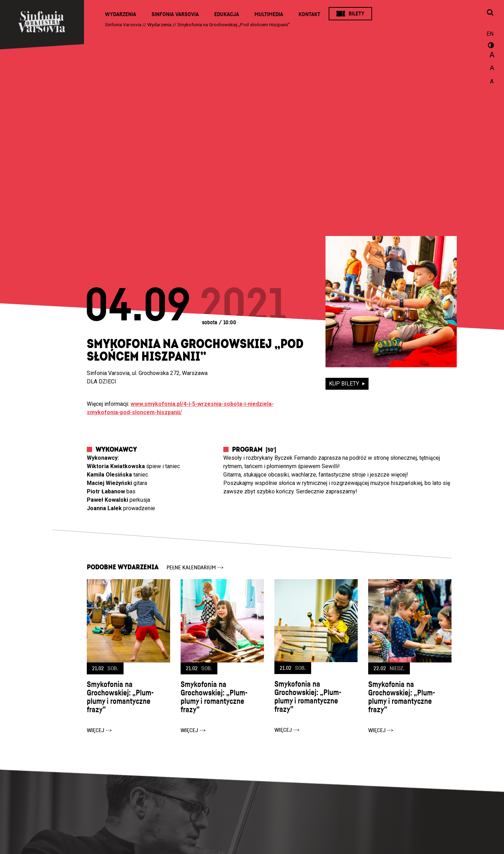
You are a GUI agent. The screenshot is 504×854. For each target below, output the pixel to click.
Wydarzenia (121, 14)
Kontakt (309, 14)
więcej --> (99, 730)
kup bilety (345, 384)
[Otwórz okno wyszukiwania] (490, 13)
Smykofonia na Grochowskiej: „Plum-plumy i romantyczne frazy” (120, 697)
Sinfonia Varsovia (175, 14)
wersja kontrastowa (490, 46)
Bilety (356, 14)
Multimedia (269, 14)
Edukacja (227, 14)
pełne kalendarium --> (195, 568)
